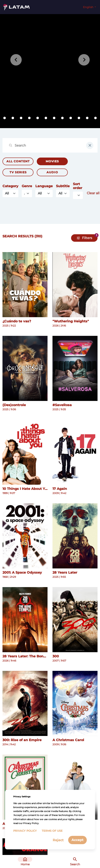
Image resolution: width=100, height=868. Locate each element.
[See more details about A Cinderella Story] (75, 787)
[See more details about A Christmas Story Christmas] (25, 787)
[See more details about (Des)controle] (25, 368)
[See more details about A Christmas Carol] (75, 703)
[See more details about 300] (75, 620)
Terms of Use (52, 831)
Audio (52, 172)
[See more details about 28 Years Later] (75, 536)
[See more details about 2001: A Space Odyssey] (25, 536)
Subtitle (63, 186)
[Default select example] (78, 195)
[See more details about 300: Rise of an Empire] (25, 703)
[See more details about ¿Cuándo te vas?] (25, 285)
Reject (58, 840)
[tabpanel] (50, 71)
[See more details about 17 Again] (75, 452)
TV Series (18, 172)
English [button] (89, 7)
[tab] (5, 118)
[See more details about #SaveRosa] (75, 368)
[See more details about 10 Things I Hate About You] (25, 452)
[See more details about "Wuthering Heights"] (75, 285)
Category (10, 186)
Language (44, 186)
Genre (27, 186)
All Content (18, 161)
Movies (52, 161)
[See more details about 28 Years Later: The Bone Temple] (25, 620)
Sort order (78, 186)
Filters (87, 238)
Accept (77, 840)
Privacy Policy (25, 831)
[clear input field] (90, 145)
